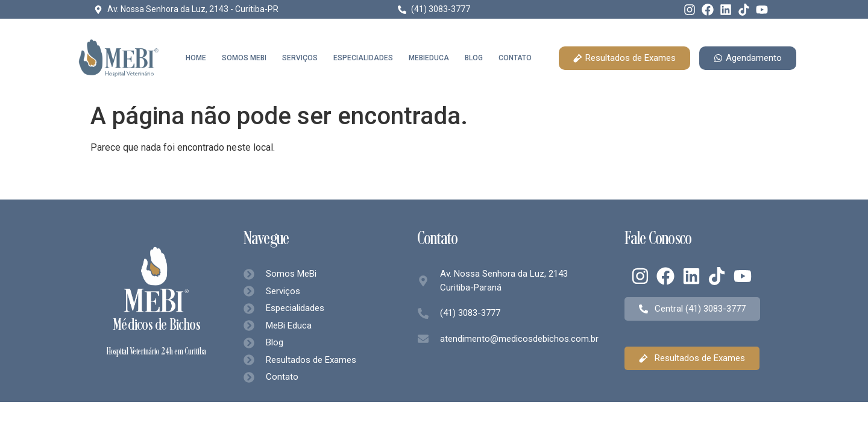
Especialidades (363, 58)
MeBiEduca (429, 58)
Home (196, 58)
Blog (474, 58)
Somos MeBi (244, 58)
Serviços (300, 58)
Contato (515, 58)
